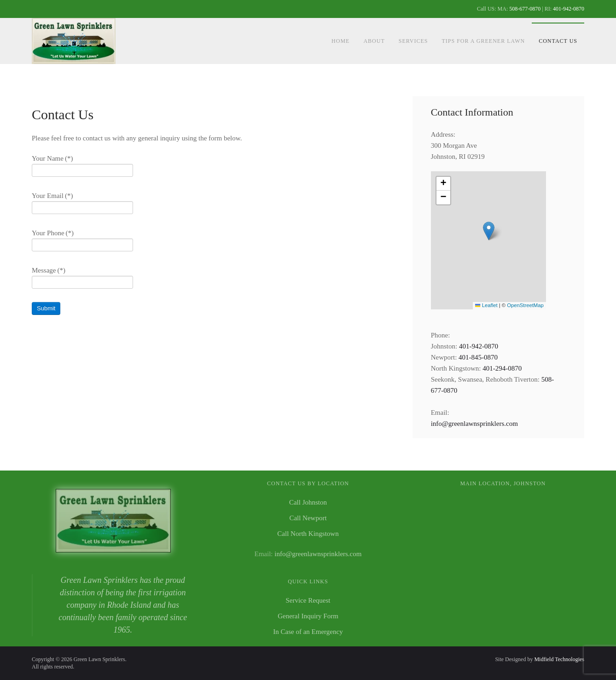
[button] (489, 231)
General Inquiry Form (308, 616)
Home (340, 41)
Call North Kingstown (308, 534)
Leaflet (486, 305)
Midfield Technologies (559, 659)
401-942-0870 (569, 9)
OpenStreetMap (525, 305)
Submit (46, 308)
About (374, 41)
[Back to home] (75, 41)
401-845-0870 (478, 357)
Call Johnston (308, 502)
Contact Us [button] (558, 41)
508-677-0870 (525, 9)
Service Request (308, 600)
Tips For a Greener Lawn (483, 41)
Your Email (52, 196)
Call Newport (308, 518)
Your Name (52, 158)
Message (49, 270)
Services (413, 41)
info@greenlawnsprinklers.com (474, 424)
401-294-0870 (502, 368)
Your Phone (53, 233)
